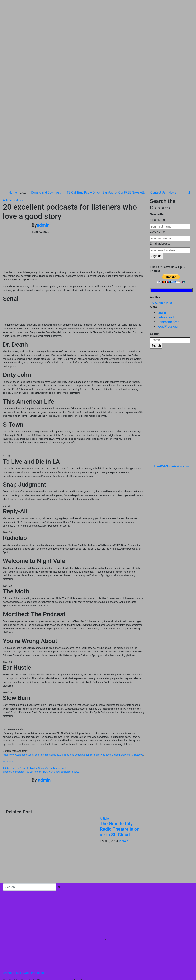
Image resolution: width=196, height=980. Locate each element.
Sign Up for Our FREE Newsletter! (125, 121)
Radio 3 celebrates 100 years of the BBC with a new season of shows (41, 700)
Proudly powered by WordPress (24, 921)
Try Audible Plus (161, 231)
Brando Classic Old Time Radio (24, 901)
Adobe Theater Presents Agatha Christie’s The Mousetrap (35, 696)
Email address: (160, 172)
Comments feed (168, 250)
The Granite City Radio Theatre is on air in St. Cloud (120, 757)
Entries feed (166, 245)
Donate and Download (46, 121)
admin (43, 153)
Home (13, 121)
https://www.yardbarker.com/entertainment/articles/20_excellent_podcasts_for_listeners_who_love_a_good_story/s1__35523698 (73, 683)
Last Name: (158, 160)
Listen (24, 121)
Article (8, 128)
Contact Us (158, 121)
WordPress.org (168, 255)
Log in (162, 241)
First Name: (158, 148)
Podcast (18, 128)
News (172, 121)
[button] (189, 121)
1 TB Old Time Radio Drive (82, 121)
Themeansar (82, 921)
